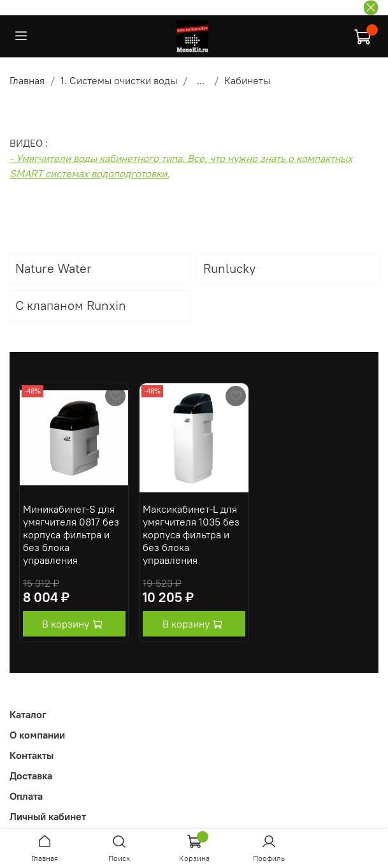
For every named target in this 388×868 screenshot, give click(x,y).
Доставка (31, 776)
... (201, 80)
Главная (27, 80)
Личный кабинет (48, 816)
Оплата (26, 796)
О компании (37, 735)
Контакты (32, 755)
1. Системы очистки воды (119, 80)
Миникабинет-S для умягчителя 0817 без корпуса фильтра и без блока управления (71, 534)
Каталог (28, 714)
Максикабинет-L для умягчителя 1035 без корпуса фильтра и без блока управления (191, 534)
